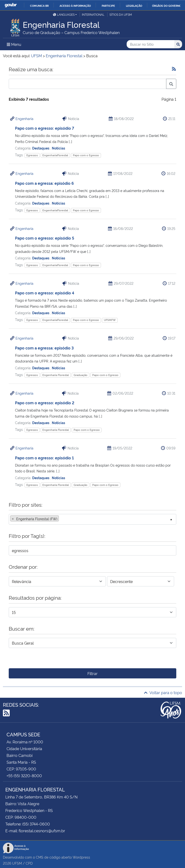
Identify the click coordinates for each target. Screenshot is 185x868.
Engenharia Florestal (56, 375)
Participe (108, 6)
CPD (29, 863)
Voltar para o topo (163, 692)
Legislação (134, 6)
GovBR (11, 5)
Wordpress (81, 857)
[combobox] (92, 519)
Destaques (41, 148)
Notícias (58, 148)
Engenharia (24, 118)
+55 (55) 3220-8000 (24, 776)
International (93, 14)
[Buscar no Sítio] (150, 44)
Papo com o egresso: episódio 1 (44, 458)
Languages (64, 14)
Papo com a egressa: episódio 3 (44, 348)
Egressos (32, 155)
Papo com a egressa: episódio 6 (44, 183)
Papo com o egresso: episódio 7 (45, 128)
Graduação (81, 375)
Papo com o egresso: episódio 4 (45, 293)
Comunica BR (39, 6)
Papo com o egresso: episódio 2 (45, 403)
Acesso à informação (75, 6)
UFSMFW (110, 320)
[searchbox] (62, 519)
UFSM (17, 863)
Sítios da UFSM (121, 14)
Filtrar (92, 673)
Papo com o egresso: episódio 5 (45, 238)
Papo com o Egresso (86, 155)
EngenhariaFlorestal (55, 155)
